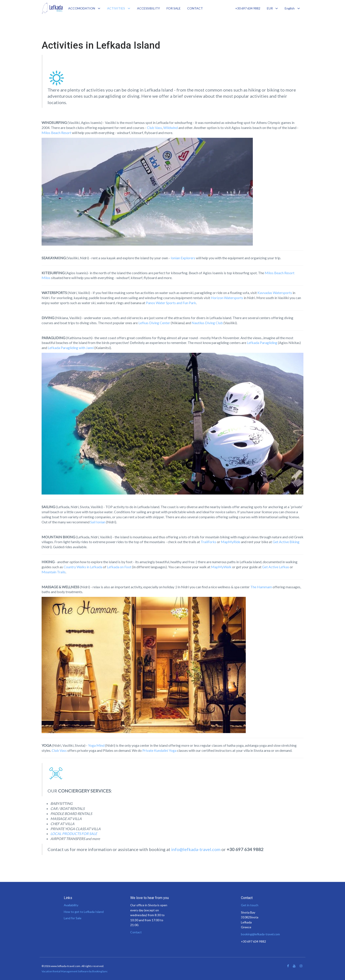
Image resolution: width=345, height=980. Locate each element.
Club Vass (154, 128)
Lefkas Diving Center (154, 323)
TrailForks (208, 542)
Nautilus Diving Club (207, 323)
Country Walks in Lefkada (83, 567)
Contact (136, 932)
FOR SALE (174, 8)
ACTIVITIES (116, 8)
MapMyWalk (221, 567)
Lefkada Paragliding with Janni (71, 348)
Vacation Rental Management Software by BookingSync (75, 971)
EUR (273, 8)
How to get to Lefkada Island (84, 912)
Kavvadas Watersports (275, 293)
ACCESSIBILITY (149, 8)
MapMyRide (231, 542)
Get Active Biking (286, 542)
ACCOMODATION (82, 8)
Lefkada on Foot (119, 567)
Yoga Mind (96, 745)
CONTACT (195, 8)
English (292, 8)
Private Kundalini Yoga (159, 750)
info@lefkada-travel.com (196, 849)
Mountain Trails (54, 572)
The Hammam (261, 587)
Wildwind (171, 128)
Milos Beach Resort (56, 133)
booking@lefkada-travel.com (260, 934)
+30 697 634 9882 (248, 8)
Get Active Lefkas (276, 567)
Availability (71, 905)
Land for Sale (73, 918)
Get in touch (250, 905)
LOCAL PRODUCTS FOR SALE (74, 834)
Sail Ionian (98, 522)
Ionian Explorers (183, 258)
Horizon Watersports (227, 298)
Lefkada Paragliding (262, 343)
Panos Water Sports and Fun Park (171, 303)
